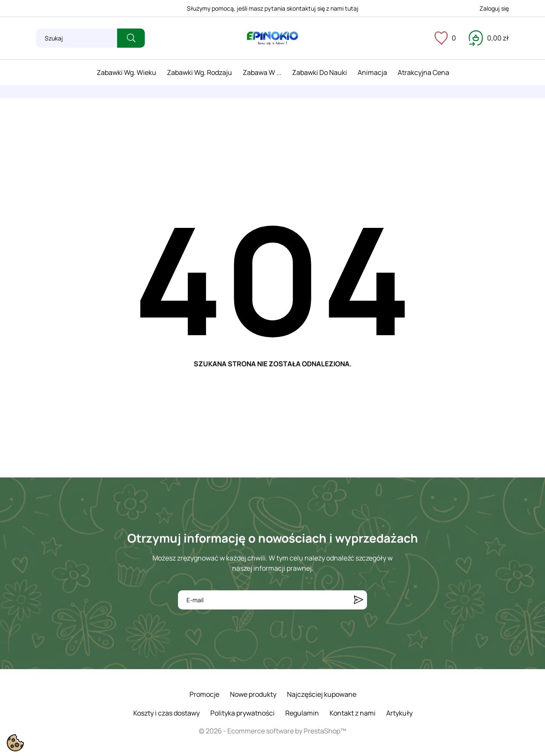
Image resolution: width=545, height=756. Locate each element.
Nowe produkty (253, 694)
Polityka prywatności (242, 713)
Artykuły (399, 713)
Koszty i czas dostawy (166, 713)
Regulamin (302, 713)
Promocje (204, 694)
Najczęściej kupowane (322, 694)
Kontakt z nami (353, 713)
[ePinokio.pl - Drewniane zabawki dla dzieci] (272, 38)
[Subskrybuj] (359, 600)
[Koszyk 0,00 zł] (489, 38)
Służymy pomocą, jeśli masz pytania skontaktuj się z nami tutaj (273, 8)
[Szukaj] (77, 38)
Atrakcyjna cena (423, 72)
